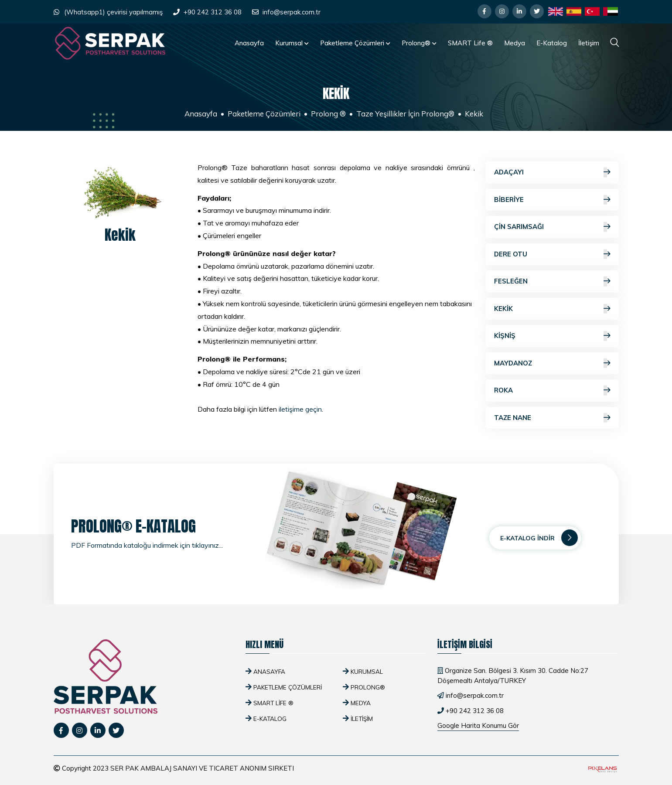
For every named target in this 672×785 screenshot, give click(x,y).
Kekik (552, 309)
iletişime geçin (300, 409)
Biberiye (552, 200)
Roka (552, 391)
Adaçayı (552, 172)
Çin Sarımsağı (552, 227)
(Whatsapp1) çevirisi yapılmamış (113, 12)
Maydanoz (552, 363)
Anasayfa (249, 43)
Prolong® (419, 43)
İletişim (589, 43)
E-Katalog (552, 43)
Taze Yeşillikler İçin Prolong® (405, 114)
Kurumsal (292, 43)
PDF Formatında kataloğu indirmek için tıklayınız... (147, 545)
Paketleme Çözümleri (355, 43)
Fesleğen (552, 282)
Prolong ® (328, 114)
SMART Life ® (470, 43)
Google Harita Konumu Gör (478, 725)
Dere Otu (552, 254)
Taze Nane (552, 418)
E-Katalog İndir (539, 538)
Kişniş (552, 336)
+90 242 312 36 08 (213, 12)
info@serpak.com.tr (292, 12)
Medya (515, 43)
